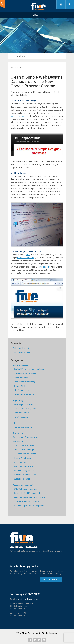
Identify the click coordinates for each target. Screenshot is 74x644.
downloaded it (44, 267)
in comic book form (26, 258)
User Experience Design (25, 462)
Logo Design (19, 400)
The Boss (17, 423)
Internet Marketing (21, 365)
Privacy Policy (32, 546)
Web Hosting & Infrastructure (26, 437)
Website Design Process (25, 475)
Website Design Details (24, 470)
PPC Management (22, 390)
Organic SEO (20, 386)
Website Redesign (22, 479)
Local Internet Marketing (25, 382)
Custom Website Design (25, 445)
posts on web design (20, 116)
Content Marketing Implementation (29, 369)
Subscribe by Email (21, 352)
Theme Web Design (23, 458)
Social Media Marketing (24, 394)
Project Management (23, 427)
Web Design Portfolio (23, 466)
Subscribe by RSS (21, 348)
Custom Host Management (26, 408)
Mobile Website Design (24, 449)
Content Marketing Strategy (26, 373)
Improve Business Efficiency (26, 501)
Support (20, 546)
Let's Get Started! (51, 579)
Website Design (20, 441)
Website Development (23, 485)
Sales (12, 546)
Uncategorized (20, 433)
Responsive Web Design (25, 454)
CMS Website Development (26, 489)
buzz (28, 254)
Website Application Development (29, 506)
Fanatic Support (21, 417)
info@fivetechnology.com (27, 599)
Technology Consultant (23, 405)
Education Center (22, 413)
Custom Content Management (27, 493)
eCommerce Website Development (30, 497)
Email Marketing (21, 377)
